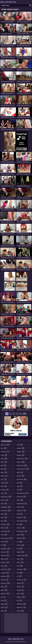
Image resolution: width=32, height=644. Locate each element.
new (20, 483)
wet (19, 600)
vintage (20, 590)
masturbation (22, 459)
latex (4, 611)
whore (20, 611)
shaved (20, 552)
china (4, 493)
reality (20, 535)
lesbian (21, 448)
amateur (5, 445)
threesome (22, 569)
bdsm (4, 472)
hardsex (4, 580)
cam (4, 479)
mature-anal (22, 465)
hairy (4, 566)
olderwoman (22, 504)
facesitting (5, 531)
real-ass (21, 528)
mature (21, 462)
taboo (20, 559)
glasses (4, 559)
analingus (5, 452)
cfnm (4, 486)
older (20, 500)
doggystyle (6, 507)
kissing (4, 604)
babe (4, 462)
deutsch (4, 500)
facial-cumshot (7, 538)
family (4, 542)
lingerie (21, 452)
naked (20, 472)
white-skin (21, 607)
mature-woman (23, 469)
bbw (4, 469)
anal (4, 448)
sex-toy (20, 545)
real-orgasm (22, 531)
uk (19, 576)
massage (21, 455)
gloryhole (5, 562)
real (20, 524)
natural (20, 476)
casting (4, 483)
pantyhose (21, 510)
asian (4, 459)
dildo (4, 504)
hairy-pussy (6, 569)
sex (20, 542)
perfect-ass (21, 517)
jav (3, 597)
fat (3, 545)
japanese (5, 594)
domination (6, 510)
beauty (4, 476)
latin (20, 445)
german (5, 552)
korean (4, 607)
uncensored (22, 580)
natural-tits (22, 479)
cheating (5, 490)
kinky (4, 600)
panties (20, 507)
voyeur (20, 594)
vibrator (20, 587)
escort (4, 517)
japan (4, 590)
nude (20, 486)
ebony (4, 514)
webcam (21, 597)
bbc (3, 465)
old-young (21, 497)
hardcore (5, 576)
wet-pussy (21, 604)
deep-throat (6, 497)
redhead (21, 538)
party (20, 514)
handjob (5, 573)
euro (4, 521)
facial (4, 535)
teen (20, 566)
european (5, 524)
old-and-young (23, 493)
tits (20, 573)
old (19, 490)
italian (4, 587)
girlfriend (5, 555)
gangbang (5, 549)
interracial (5, 583)
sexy (20, 549)
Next (25, 414)
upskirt (20, 583)
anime (4, 455)
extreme (4, 528)
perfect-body (22, 521)
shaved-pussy (22, 555)
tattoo (20, 562)
